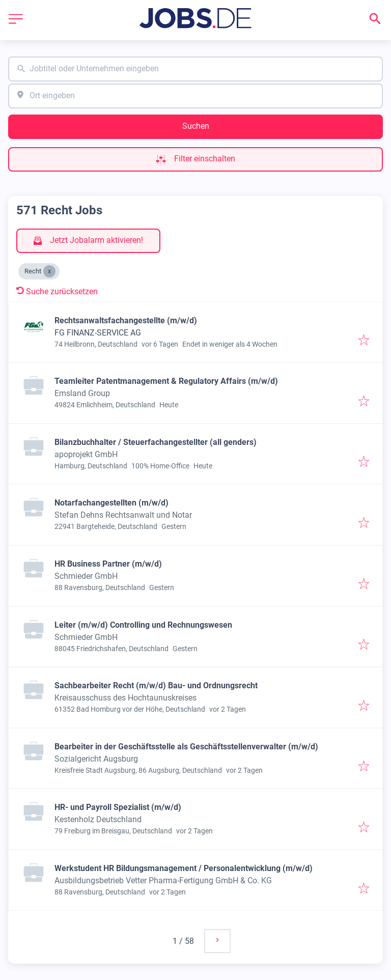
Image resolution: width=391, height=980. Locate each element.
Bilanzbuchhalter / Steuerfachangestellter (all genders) (156, 442)
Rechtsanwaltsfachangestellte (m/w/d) (126, 320)
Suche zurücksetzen (57, 291)
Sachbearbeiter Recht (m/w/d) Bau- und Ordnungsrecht (156, 685)
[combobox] (195, 69)
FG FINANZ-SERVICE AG (98, 333)
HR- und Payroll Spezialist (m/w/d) (118, 807)
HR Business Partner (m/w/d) (108, 564)
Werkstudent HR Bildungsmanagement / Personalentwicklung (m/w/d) (184, 868)
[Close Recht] (49, 271)
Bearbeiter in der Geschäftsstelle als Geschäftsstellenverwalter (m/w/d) (186, 747)
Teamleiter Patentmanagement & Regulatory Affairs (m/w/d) (166, 381)
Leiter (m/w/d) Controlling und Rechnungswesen (143, 625)
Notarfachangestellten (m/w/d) (111, 503)
